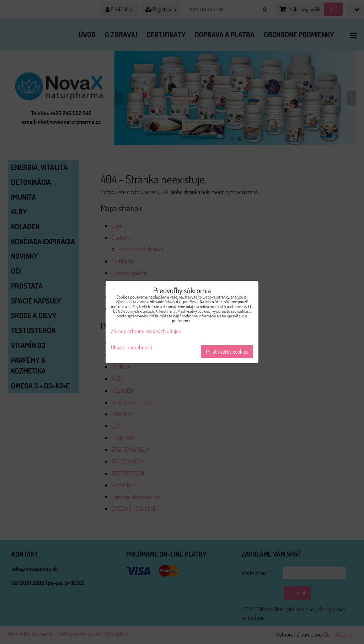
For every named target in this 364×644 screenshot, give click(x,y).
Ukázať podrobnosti (132, 347)
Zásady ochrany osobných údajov (146, 331)
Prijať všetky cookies (227, 351)
